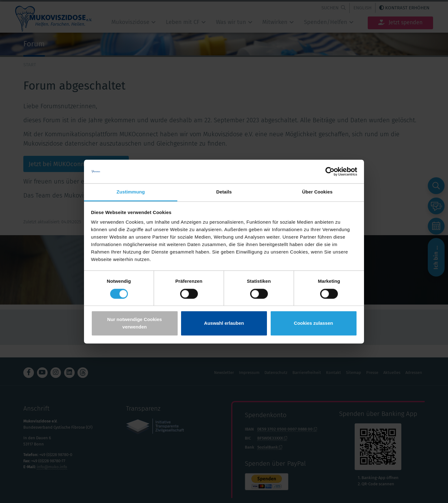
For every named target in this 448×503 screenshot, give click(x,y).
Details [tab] (224, 192)
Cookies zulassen (314, 323)
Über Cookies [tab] (317, 192)
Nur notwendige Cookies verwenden (135, 323)
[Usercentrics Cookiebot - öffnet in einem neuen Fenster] (330, 171)
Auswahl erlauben (224, 323)
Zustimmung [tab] (131, 192)
